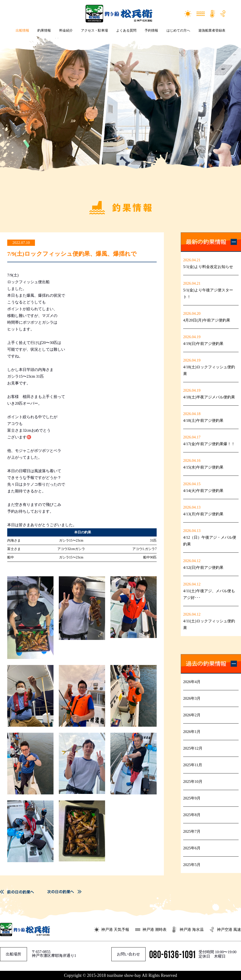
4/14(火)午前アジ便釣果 (203, 491)
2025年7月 (192, 831)
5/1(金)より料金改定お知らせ (208, 267)
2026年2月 (192, 715)
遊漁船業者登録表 (212, 30)
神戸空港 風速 (229, 930)
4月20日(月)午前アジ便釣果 (207, 320)
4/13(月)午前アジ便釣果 (203, 514)
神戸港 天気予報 (115, 930)
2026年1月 (192, 732)
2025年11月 (193, 765)
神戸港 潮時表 (154, 930)
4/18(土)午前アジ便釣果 (203, 420)
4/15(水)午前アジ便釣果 (203, 467)
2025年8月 (192, 815)
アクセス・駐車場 (94, 30)
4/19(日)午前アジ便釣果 (203, 344)
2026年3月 (192, 698)
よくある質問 (126, 30)
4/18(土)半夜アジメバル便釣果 (209, 397)
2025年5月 (192, 865)
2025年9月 (192, 798)
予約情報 (151, 30)
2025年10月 (193, 782)
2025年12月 (193, 748)
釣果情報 (44, 30)
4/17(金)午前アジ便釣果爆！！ (209, 444)
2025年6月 (192, 848)
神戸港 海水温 (192, 930)
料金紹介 (66, 30)
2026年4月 (192, 682)
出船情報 (22, 30)
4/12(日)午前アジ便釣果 (203, 567)
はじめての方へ (178, 30)
